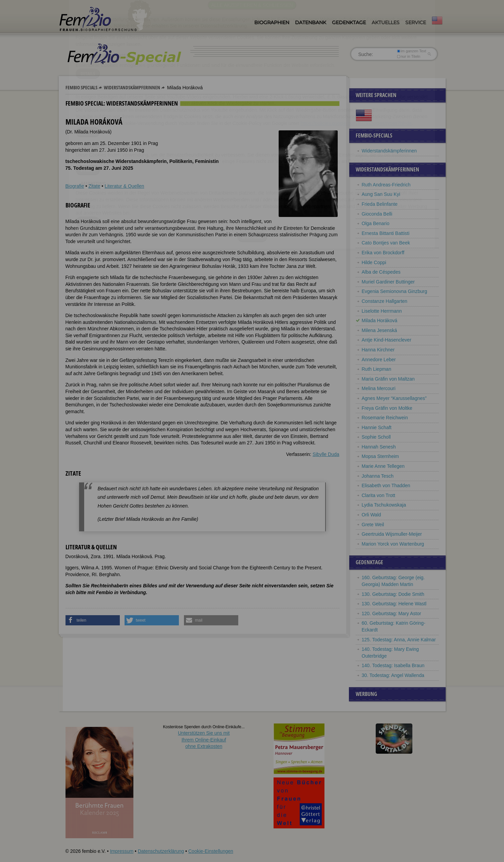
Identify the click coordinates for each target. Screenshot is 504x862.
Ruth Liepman (377, 369)
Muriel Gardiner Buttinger (388, 282)
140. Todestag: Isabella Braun (393, 665)
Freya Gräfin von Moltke (387, 408)
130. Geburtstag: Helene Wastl (394, 604)
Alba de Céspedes (381, 272)
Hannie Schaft (377, 427)
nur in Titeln (408, 56)
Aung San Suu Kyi (381, 194)
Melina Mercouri (379, 388)
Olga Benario (376, 223)
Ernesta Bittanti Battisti (386, 233)
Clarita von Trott (379, 495)
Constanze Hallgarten (385, 301)
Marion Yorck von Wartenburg (393, 544)
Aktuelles (386, 22)
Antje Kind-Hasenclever (387, 340)
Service (416, 22)
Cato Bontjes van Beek (386, 243)
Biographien (272, 22)
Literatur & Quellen (124, 186)
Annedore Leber (379, 360)
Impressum (122, 851)
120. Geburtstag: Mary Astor (391, 613)
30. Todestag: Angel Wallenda (393, 675)
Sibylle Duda (326, 454)
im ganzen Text (411, 51)
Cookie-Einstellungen (211, 851)
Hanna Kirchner (378, 350)
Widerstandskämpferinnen (132, 87)
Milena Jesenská (379, 330)
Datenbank (311, 22)
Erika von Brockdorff (383, 253)
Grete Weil (373, 525)
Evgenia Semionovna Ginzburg (395, 291)
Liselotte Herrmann (382, 311)
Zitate (94, 186)
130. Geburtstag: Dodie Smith (393, 594)
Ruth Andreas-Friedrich (386, 185)
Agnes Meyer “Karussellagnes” (394, 398)
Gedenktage (349, 22)
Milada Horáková (380, 320)
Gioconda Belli (377, 214)
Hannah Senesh (379, 447)
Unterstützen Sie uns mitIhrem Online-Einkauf (204, 740)
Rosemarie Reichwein (385, 418)
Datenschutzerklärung (161, 851)
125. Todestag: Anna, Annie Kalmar (399, 640)
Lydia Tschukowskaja (384, 505)
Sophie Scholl (376, 437)
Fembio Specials (81, 87)
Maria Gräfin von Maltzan (388, 379)
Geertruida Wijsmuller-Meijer (392, 534)
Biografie (75, 186)
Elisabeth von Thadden (386, 485)
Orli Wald (371, 515)
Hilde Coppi (374, 262)
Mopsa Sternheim (380, 456)
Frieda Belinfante (380, 204)
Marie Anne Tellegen (383, 466)
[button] (93, 620)
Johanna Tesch (378, 476)
